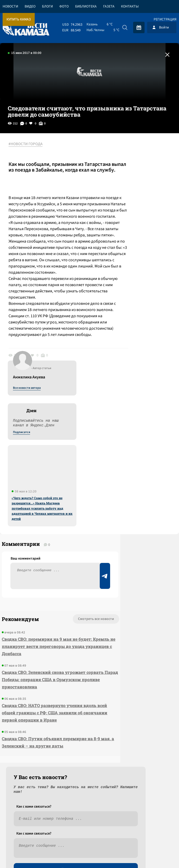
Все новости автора (122, 150)
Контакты (130, 6)
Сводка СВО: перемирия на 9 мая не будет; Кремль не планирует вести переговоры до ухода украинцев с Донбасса (30, 609)
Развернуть (89, 833)
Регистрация (165, 19)
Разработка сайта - (159, 853)
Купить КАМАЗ (19, 19)
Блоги (47, 6)
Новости (10, 6)
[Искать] (125, 27)
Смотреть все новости (39, 575)
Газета (109, 6)
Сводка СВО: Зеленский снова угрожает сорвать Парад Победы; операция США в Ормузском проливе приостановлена (31, 657)
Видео (30, 6)
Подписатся (116, 194)
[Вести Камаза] (26, 27)
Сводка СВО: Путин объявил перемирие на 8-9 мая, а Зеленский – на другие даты (31, 745)
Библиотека (86, 6)
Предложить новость (128, 592)
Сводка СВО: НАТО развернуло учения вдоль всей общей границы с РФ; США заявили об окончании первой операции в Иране (30, 705)
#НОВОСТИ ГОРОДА (30, 144)
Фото (64, 6)
